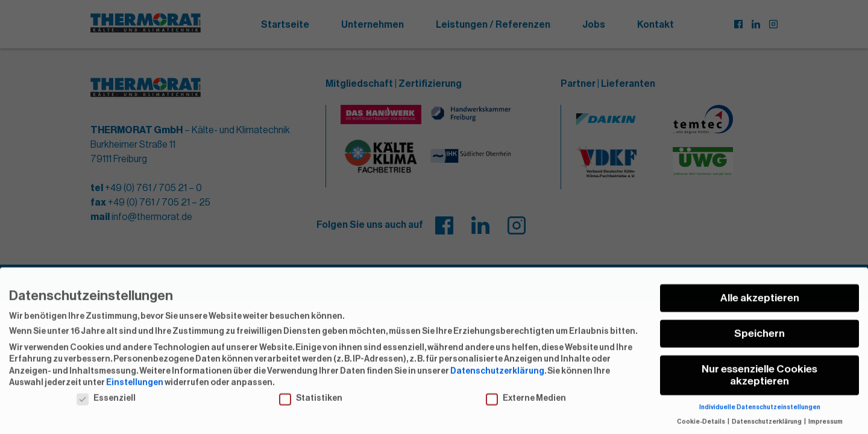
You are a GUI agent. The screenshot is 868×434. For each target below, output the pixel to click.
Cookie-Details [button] (702, 429)
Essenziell (106, 406)
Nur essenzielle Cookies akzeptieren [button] (759, 382)
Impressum (826, 429)
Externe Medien (526, 406)
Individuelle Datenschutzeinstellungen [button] (760, 414)
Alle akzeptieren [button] (760, 305)
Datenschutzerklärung (497, 378)
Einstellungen (135, 390)
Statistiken (311, 406)
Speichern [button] (759, 341)
